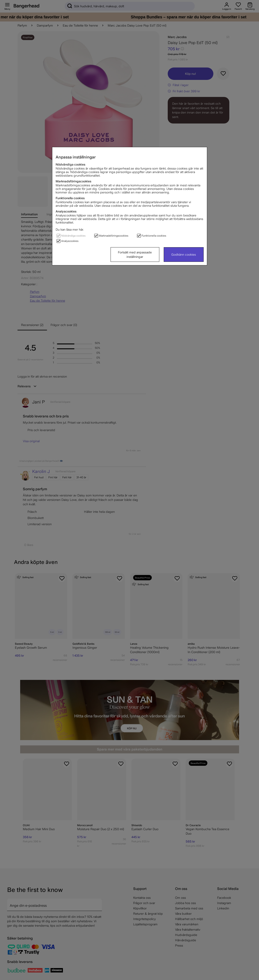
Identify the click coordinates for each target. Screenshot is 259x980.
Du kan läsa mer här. (70, 230)
